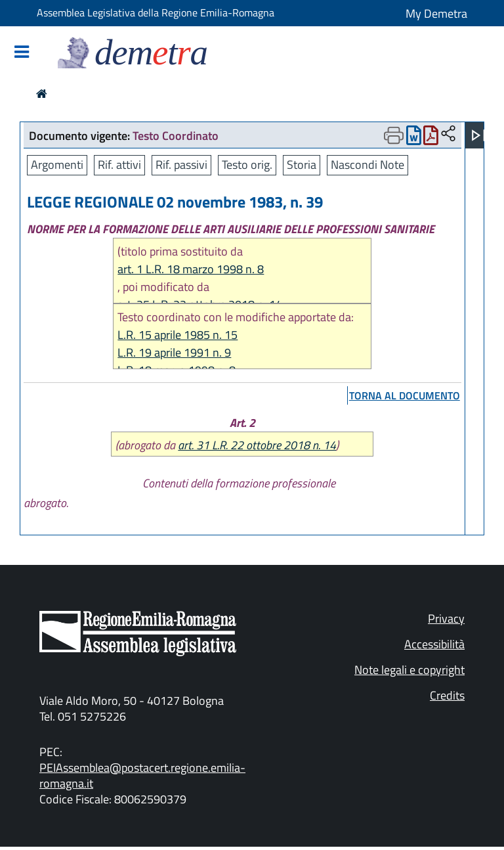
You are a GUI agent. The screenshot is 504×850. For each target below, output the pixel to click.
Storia (302, 165)
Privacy (446, 618)
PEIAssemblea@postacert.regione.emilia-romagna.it (142, 775)
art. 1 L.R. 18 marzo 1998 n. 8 (191, 269)
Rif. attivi (119, 165)
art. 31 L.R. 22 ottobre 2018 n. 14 (257, 445)
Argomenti (57, 165)
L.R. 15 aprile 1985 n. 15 (178, 335)
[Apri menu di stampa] (394, 135)
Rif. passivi (181, 165)
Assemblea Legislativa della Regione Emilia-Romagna (156, 12)
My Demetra (436, 13)
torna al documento (405, 395)
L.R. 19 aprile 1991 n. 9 (174, 352)
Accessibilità (434, 644)
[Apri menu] (478, 135)
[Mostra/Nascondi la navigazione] (22, 53)
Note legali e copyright (409, 670)
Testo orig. (247, 165)
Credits (447, 695)
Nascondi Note (367, 165)
